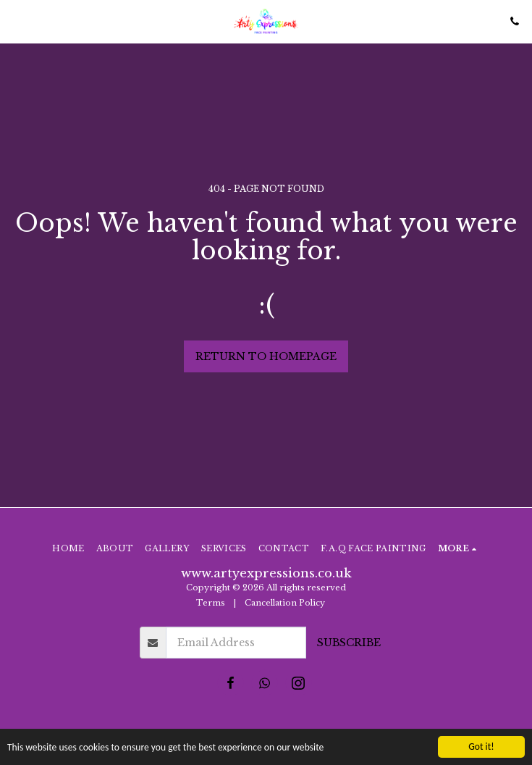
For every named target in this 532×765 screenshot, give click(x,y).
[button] (16, 21)
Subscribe (349, 643)
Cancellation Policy (286, 603)
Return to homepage (266, 356)
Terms (211, 603)
